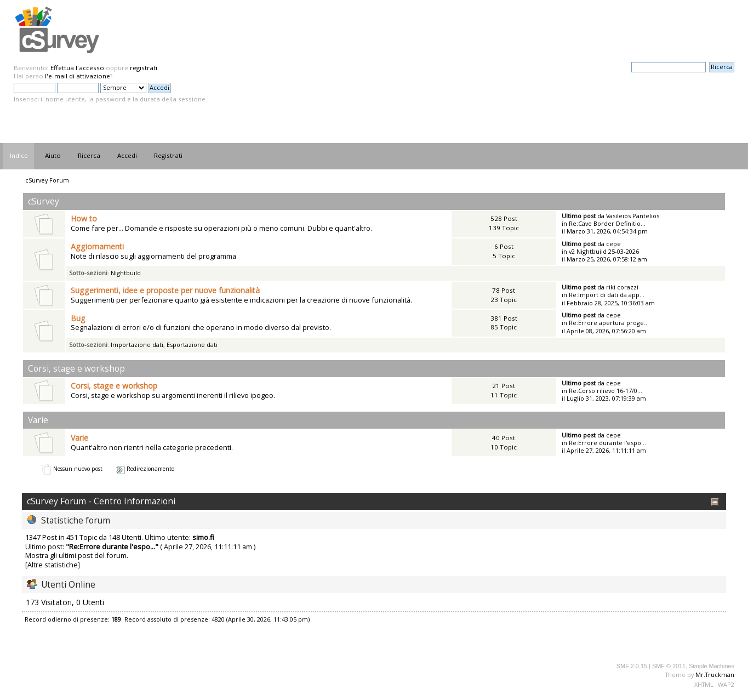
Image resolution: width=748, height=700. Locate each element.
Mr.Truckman (715, 675)
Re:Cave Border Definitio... (607, 223)
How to (84, 218)
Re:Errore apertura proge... (609, 323)
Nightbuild (126, 273)
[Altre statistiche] (53, 565)
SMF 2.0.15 (632, 666)
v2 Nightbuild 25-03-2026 (604, 251)
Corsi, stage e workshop (114, 386)
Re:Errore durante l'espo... (607, 443)
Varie (79, 438)
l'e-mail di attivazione (78, 76)
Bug (78, 318)
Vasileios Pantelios (633, 216)
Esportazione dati (192, 345)
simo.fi (203, 537)
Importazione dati (137, 345)
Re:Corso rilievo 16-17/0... (606, 391)
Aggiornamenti (97, 246)
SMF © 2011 (669, 666)
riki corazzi (622, 287)
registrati (144, 68)
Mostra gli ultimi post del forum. (77, 555)
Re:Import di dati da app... (607, 295)
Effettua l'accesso (77, 68)
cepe (613, 244)
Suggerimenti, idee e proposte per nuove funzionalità (165, 290)
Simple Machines (712, 666)
